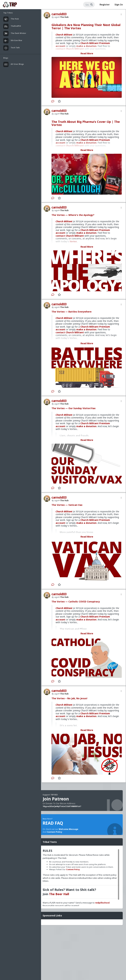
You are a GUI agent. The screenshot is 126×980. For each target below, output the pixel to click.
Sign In (119, 4)
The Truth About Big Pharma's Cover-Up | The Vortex (86, 123)
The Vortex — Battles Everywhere (72, 312)
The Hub (64, 17)
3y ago (55, 210)
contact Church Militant (70, 236)
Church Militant (64, 35)
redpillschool (102, 903)
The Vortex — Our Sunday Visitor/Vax (73, 408)
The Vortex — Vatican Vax (67, 505)
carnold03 (59, 14)
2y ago (55, 17)
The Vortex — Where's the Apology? (73, 215)
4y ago (55, 307)
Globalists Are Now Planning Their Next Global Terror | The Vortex (86, 26)
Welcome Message (68, 829)
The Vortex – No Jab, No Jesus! (69, 698)
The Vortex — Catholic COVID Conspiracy (76, 602)
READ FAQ (53, 823)
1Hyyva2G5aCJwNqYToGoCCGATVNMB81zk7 (62, 806)
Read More (87, 53)
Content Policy (55, 832)
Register (105, 4)
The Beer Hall (59, 894)
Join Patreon (56, 799)
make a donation (86, 233)
